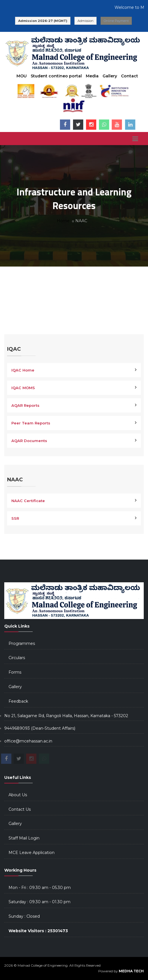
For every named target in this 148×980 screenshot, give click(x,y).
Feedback (18, 701)
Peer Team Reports (31, 423)
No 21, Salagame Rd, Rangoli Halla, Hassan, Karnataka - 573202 (66, 716)
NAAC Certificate (28, 501)
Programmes (22, 643)
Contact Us (20, 809)
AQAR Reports (25, 405)
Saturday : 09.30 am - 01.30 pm (39, 902)
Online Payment (116, 21)
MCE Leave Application (32, 853)
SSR (15, 518)
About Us (18, 795)
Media (92, 76)
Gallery (110, 76)
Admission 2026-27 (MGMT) (43, 21)
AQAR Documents (29, 441)
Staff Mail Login (24, 838)
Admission (86, 21)
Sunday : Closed (24, 916)
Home (63, 221)
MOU (22, 76)
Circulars (17, 658)
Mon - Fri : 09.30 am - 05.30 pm (40, 888)
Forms (15, 672)
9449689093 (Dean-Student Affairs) (40, 728)
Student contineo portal (56, 76)
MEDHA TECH (131, 971)
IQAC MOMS (23, 388)
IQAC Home (23, 370)
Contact (130, 76)
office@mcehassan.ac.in (28, 741)
